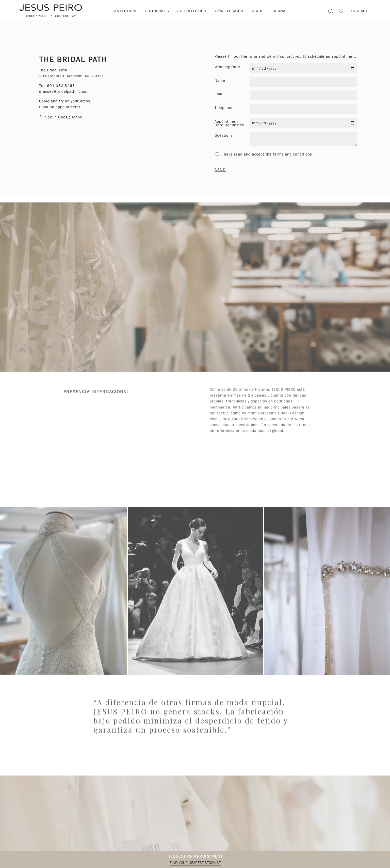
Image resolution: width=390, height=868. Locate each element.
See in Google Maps (61, 117)
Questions (224, 135)
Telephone (224, 108)
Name (220, 81)
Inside (257, 11)
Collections (125, 11)
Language (358, 11)
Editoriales (157, 11)
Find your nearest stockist (195, 863)
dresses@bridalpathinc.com (64, 91)
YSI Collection (191, 11)
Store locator (229, 11)
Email (220, 94)
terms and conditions (292, 154)
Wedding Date (227, 67)
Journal (279, 11)
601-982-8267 (61, 86)
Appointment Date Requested (230, 123)
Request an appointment (195, 856)
